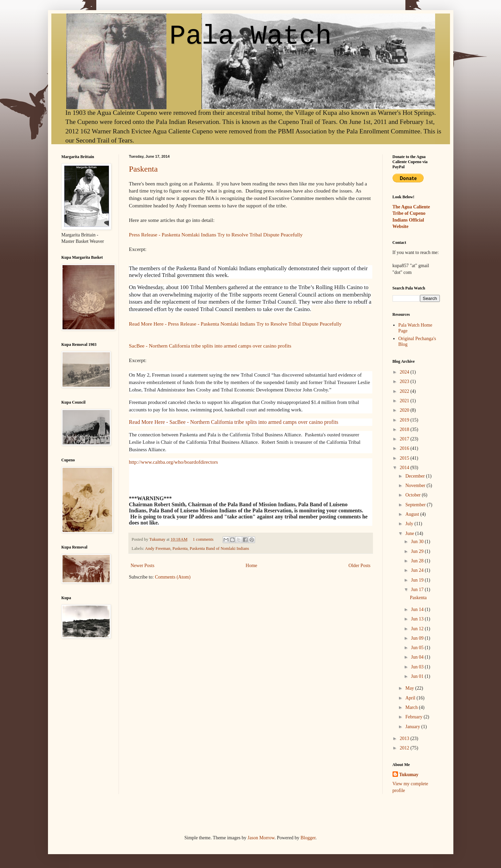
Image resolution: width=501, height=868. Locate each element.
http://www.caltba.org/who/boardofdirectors (174, 462)
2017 (405, 439)
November (416, 486)
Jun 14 (418, 609)
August (413, 514)
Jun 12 (418, 629)
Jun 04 (418, 657)
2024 (405, 372)
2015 (405, 458)
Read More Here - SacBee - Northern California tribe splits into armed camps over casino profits (234, 422)
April (411, 698)
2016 (405, 448)
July (410, 524)
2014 (405, 468)
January (413, 727)
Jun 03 (418, 667)
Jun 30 (418, 542)
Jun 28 (418, 561)
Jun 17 (418, 590)
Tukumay (158, 539)
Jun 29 (418, 551)
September (416, 505)
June (410, 533)
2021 (405, 401)
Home (251, 566)
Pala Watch (250, 36)
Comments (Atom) (173, 577)
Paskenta (143, 169)
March (412, 707)
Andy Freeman (158, 548)
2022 (405, 391)
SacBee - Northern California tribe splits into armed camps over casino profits (210, 346)
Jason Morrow (261, 838)
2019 (405, 420)
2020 (405, 410)
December (416, 476)
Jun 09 (418, 638)
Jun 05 (418, 648)
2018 (405, 429)
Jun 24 (418, 570)
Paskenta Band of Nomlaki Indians (220, 548)
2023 (405, 381)
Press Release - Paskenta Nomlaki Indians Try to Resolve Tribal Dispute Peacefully (216, 235)
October (414, 495)
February (415, 717)
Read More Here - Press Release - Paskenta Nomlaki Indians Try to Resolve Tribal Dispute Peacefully (235, 324)
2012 (405, 748)
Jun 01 (418, 676)
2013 (405, 738)
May (410, 688)
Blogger (308, 838)
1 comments (203, 539)
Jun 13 (418, 619)
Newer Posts (143, 566)
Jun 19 (418, 580)
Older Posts (360, 566)
